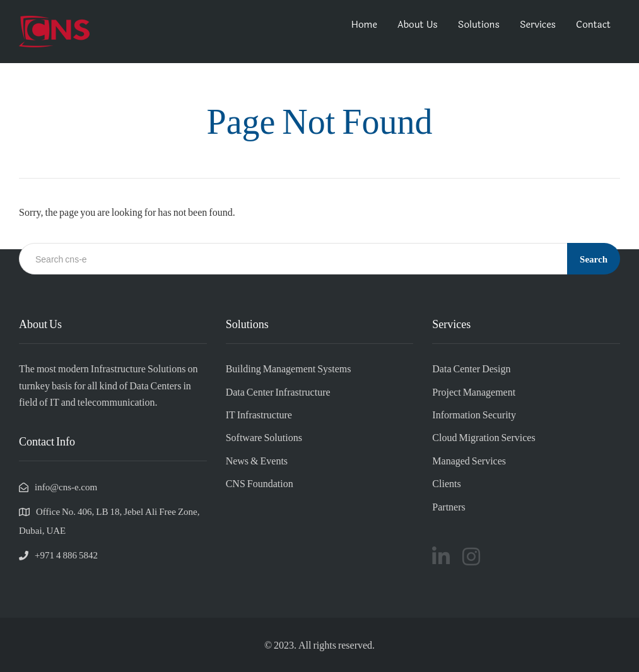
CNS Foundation (260, 483)
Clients (446, 483)
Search (594, 259)
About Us (418, 25)
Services (538, 25)
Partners (448, 506)
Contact (593, 25)
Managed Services (469, 460)
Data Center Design (471, 368)
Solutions (479, 25)
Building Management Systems (289, 368)
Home (364, 25)
